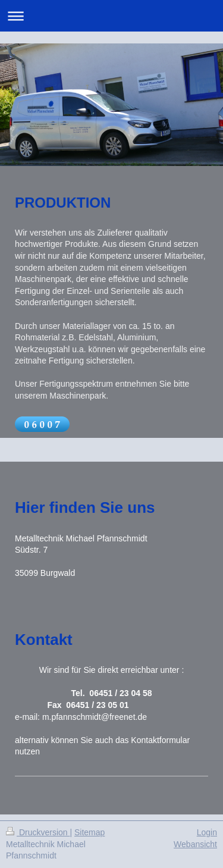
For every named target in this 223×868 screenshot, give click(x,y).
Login (207, 832)
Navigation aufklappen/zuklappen (111, 16)
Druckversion (38, 832)
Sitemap (89, 832)
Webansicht (195, 844)
